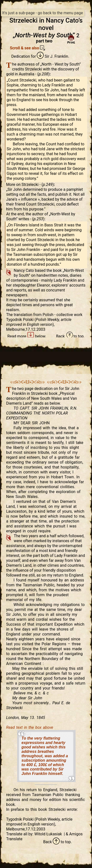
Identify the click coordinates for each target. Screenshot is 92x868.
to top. (75, 336)
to (58, 842)
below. (37, 336)
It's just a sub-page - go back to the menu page (43, 13)
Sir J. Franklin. (53, 56)
